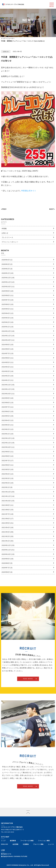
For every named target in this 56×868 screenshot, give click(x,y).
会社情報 (16, 844)
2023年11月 (8, 389)
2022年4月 (8, 474)
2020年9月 (8, 559)
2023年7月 (8, 407)
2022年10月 (8, 447)
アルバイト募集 (38, 844)
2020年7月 (7, 568)
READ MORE (28, 682)
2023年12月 (8, 385)
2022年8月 (8, 456)
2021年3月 (8, 532)
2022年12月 (8, 438)
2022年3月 (8, 478)
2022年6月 (8, 465)
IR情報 (4, 228)
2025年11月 (8, 282)
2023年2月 (8, 429)
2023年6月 (8, 411)
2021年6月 (8, 518)
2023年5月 (8, 416)
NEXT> (52, 209)
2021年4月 (8, 527)
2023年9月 (8, 398)
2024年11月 (8, 336)
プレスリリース (7, 237)
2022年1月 (7, 487)
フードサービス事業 (27, 841)
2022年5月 (8, 469)
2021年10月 (8, 501)
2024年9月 (8, 344)
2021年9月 (8, 505)
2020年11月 (8, 550)
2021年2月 (8, 536)
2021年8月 (8, 510)
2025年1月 (8, 327)
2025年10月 (8, 286)
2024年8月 (8, 349)
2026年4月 (7, 260)
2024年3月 (8, 371)
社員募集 (26, 844)
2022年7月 (8, 460)
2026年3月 (7, 264)
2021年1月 (8, 541)
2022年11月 (8, 443)
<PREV (4, 209)
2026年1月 (8, 273)
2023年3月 (8, 425)
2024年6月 (8, 358)
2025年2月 (8, 322)
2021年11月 (8, 496)
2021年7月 (8, 514)
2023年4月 (8, 420)
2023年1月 (8, 434)
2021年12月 (8, 492)
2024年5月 (8, 362)
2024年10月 (8, 340)
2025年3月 (8, 318)
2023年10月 (8, 394)
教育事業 (13, 841)
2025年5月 (8, 309)
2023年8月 (8, 402)
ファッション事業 (44, 841)
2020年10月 (8, 554)
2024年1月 (8, 380)
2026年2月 (7, 269)
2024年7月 (8, 353)
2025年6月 (8, 304)
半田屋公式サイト (29, 191)
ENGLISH (5, 844)
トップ (3, 38)
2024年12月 (8, 331)
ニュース (51, 844)
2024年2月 (8, 376)
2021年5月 (8, 523)
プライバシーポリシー (10, 242)
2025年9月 (8, 291)
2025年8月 (8, 295)
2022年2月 (8, 483)
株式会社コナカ (6, 854)
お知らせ (5, 233)
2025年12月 (8, 278)
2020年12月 (8, 545)
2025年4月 (8, 313)
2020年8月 (7, 563)
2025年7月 (8, 300)
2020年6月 (7, 572)
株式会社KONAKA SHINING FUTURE (14, 856)
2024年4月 (8, 367)
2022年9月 (8, 452)
